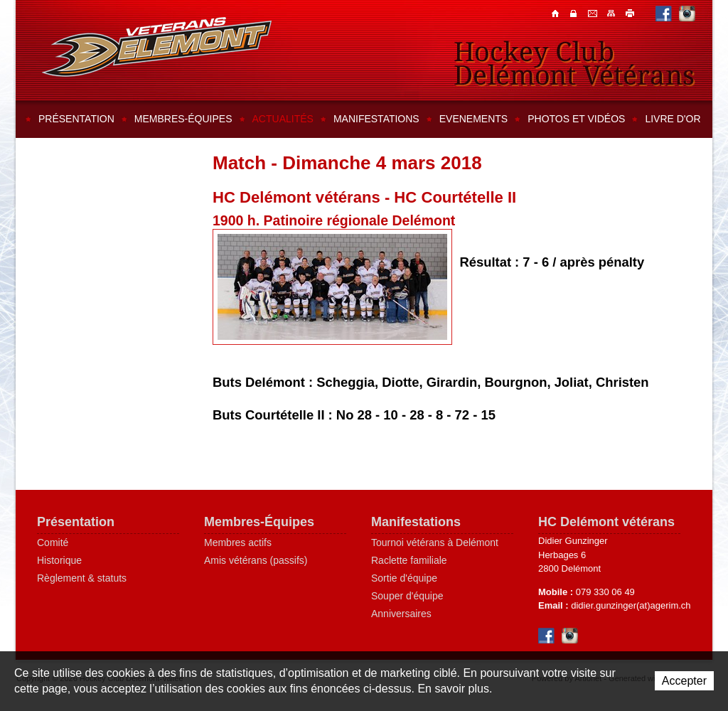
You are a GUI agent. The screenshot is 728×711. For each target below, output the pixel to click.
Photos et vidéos (576, 119)
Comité (53, 542)
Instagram (687, 13)
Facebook (664, 13)
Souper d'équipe (407, 596)
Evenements (473, 119)
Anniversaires (401, 614)
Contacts (575, 13)
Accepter (684, 681)
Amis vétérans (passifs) (256, 560)
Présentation (76, 119)
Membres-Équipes (259, 522)
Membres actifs (238, 542)
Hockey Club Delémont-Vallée (157, 47)
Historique (59, 560)
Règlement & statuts (82, 578)
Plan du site (612, 13)
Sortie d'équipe (404, 578)
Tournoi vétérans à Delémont (435, 542)
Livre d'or (673, 119)
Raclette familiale (409, 560)
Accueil (557, 13)
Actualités (283, 119)
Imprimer (631, 13)
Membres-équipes (183, 119)
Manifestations (376, 119)
